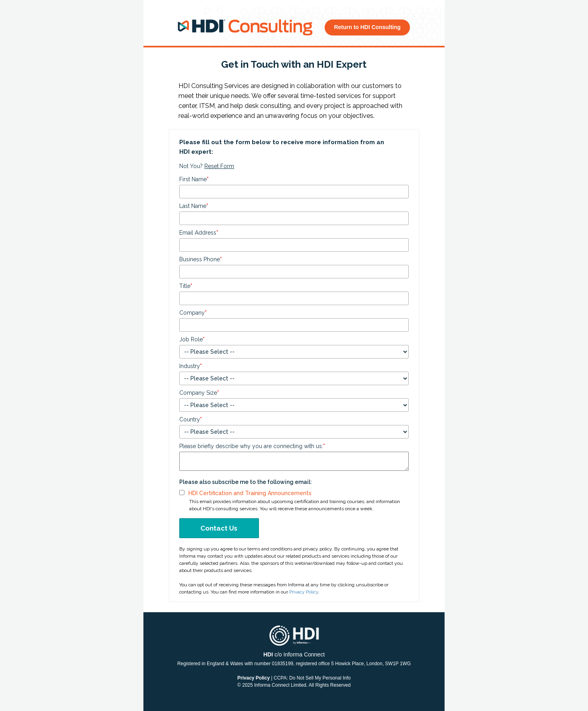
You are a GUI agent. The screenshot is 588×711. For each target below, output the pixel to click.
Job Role (192, 339)
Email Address (199, 233)
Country (191, 419)
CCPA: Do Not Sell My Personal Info (312, 678)
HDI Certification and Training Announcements (250, 493)
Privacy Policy (304, 592)
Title (186, 286)
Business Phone (201, 259)
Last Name (194, 206)
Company (193, 313)
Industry (191, 366)
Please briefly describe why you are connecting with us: (252, 446)
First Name (194, 179)
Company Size (199, 393)
